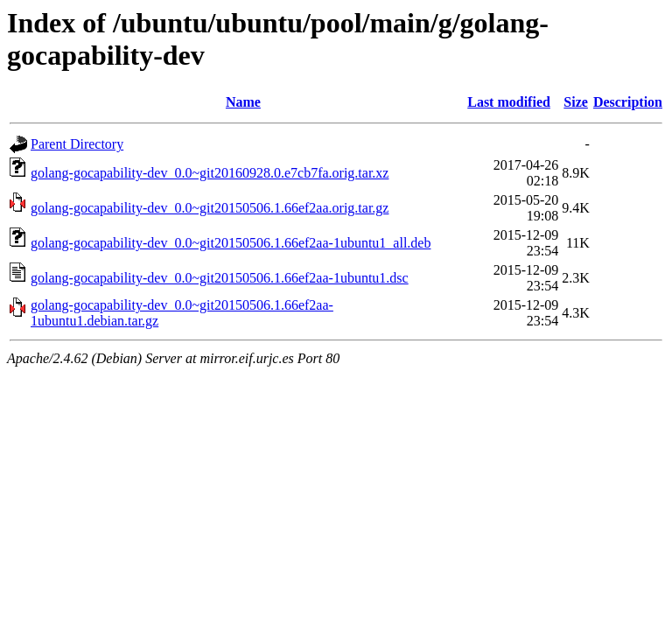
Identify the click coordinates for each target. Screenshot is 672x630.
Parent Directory (77, 144)
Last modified (509, 102)
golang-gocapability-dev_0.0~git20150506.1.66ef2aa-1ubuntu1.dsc (220, 278)
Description (628, 102)
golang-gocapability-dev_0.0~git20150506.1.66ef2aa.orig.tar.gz (210, 208)
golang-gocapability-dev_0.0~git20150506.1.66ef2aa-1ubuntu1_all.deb (231, 243)
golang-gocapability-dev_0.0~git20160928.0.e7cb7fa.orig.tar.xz (210, 173)
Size (576, 102)
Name (243, 102)
